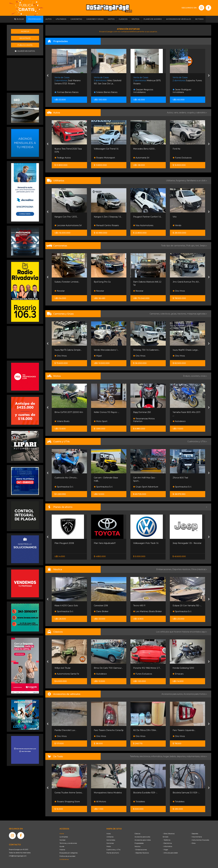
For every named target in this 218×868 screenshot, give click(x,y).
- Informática (167, 846)
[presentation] (48, 76)
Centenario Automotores (68, 158)
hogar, (167, 756)
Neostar (99, 291)
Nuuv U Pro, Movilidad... (66, 412)
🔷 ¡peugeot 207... (63, 149)
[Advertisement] (25, 74)
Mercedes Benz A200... (184, 149)
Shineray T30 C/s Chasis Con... (69, 217)
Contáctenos (64, 859)
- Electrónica (167, 843)
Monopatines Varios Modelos (147, 793)
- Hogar (165, 850)
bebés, (173, 756)
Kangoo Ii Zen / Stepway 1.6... (147, 217)
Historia (62, 850)
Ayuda (62, 846)
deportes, (182, 756)
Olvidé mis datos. (25, 51)
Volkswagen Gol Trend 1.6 (145, 149)
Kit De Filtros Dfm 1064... (184, 730)
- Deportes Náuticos (142, 853)
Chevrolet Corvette (64, 668)
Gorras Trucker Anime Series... (108, 793)
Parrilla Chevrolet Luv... (105, 730)
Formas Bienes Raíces (106, 92)
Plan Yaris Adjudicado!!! (144, 543)
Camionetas (111, 840)
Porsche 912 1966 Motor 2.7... (186, 668)
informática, (157, 756)
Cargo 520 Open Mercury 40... (69, 606)
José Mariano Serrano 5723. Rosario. (107, 81)
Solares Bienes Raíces (145, 92)
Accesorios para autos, (173, 694)
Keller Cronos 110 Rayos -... (146, 412)
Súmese (62, 840)
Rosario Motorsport (144, 158)
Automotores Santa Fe (106, 674)
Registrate (25, 38)
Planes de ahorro (113, 853)
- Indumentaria (196, 837)
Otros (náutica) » (199, 569)
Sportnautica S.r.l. (64, 487)
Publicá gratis (25, 45)
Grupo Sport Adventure (185, 487)
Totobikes (60, 802)
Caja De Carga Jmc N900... (67, 350)
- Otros (193, 843)
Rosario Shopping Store (106, 802)
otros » (204, 756)
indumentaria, (194, 756)
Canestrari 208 (140, 606)
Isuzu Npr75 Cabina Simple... (107, 350)
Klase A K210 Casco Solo (106, 606)
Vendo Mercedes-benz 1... (146, 350)
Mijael (137, 356)
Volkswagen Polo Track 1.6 (185, 543)
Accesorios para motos (195, 694)
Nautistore (61, 611)
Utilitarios (110, 837)
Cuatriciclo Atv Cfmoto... (105, 478)
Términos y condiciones (68, 843)
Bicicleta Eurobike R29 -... (185, 793)
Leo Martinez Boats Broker (187, 611)
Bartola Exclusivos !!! (65, 291)
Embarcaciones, (164, 569)
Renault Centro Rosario (146, 225)
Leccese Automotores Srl (107, 225)
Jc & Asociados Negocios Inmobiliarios (68, 91)
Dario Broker (140, 611)
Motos (109, 846)
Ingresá (25, 31)
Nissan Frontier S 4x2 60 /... (67, 543)
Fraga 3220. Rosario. (67, 81)
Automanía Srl (181, 158)
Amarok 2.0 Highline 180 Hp (68, 282)
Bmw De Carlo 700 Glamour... (148, 668)
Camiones (110, 843)
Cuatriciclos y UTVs (113, 850)
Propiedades (139, 843)
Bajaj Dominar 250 (181, 412)
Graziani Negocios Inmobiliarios (183, 91)
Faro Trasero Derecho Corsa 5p (148, 730)
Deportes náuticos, (182, 569)
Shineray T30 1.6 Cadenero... (186, 350)
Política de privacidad (67, 856)
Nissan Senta (62, 549)
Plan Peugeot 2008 (104, 543)
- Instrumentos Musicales (200, 840)
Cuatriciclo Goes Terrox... (66, 478)
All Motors (139, 802)
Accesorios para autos (142, 837)
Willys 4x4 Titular (102, 668)
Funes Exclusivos (64, 674)
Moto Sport (140, 421)
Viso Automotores (183, 225)
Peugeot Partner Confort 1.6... (187, 217)
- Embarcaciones (141, 850)
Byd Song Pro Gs (142, 282)
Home (62, 834)
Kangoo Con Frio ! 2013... (106, 217)
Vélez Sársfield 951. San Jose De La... (147, 81)
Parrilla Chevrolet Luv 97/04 (68, 730)
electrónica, (145, 756)
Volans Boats (101, 421)
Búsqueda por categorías (69, 853)
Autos (109, 834)
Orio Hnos (61, 225)
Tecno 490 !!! (179, 606)
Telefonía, (135, 756)
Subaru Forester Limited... (106, 282)
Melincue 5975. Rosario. (187, 81)
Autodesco (140, 674)
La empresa (64, 837)
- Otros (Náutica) (169, 834)
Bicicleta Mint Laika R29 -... (67, 793)
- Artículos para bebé (170, 853)
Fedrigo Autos (102, 158)
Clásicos (137, 834)
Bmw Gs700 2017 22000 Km (108, 412)
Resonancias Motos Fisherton (183, 420)
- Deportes (194, 834)
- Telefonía (166, 840)
